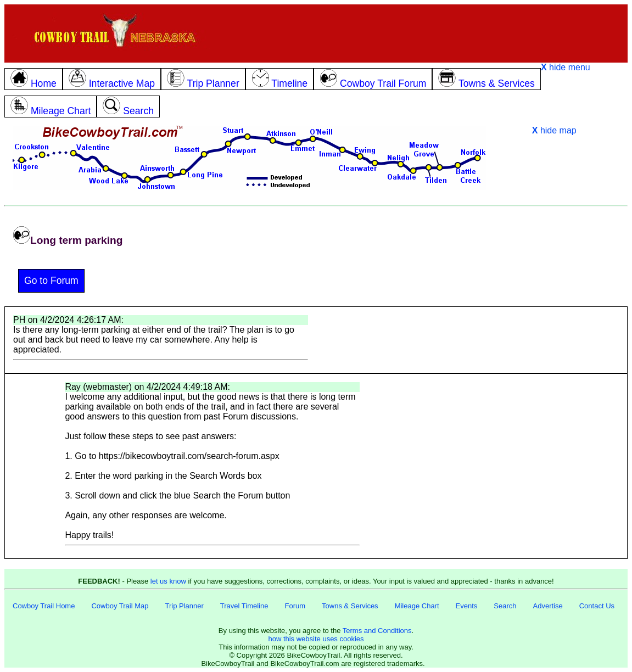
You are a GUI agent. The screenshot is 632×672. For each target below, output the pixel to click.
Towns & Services (350, 606)
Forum (295, 606)
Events (467, 606)
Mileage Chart (417, 606)
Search (505, 606)
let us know (168, 581)
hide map (554, 130)
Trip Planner (184, 606)
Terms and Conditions (377, 631)
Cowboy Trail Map (120, 606)
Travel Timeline (244, 606)
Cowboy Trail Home (44, 606)
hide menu (566, 67)
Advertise (548, 606)
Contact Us (597, 606)
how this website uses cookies (316, 639)
